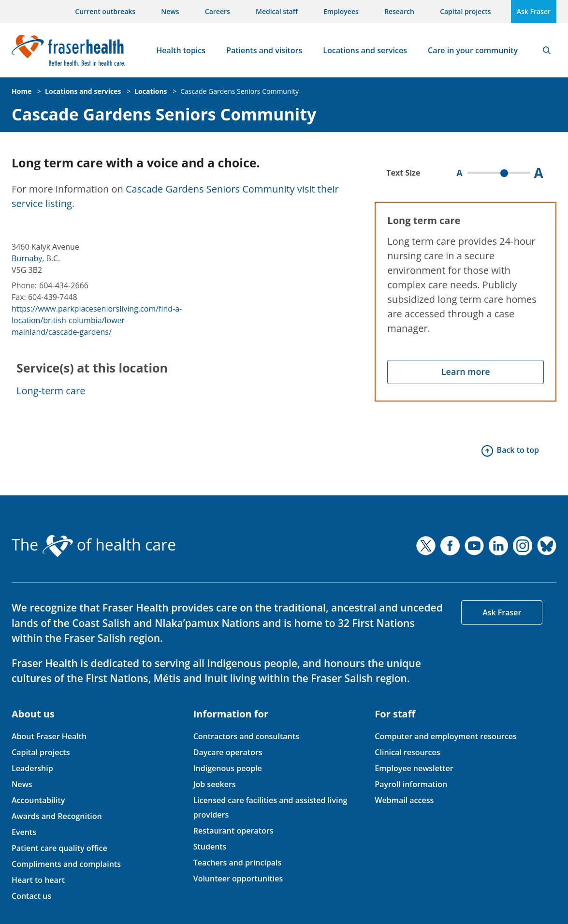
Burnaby (27, 258)
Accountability (38, 800)
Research (399, 11)
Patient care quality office (59, 848)
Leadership (32, 768)
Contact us (31, 896)
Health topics (181, 50)
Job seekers (215, 784)
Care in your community (473, 50)
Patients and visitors (264, 50)
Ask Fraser (534, 11)
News (170, 11)
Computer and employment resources (446, 736)
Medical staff (277, 11)
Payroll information (411, 784)
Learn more (466, 372)
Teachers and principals (238, 863)
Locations (151, 91)
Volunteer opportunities (238, 879)
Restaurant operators (233, 831)
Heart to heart (38, 880)
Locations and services (365, 50)
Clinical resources (407, 752)
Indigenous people (228, 768)
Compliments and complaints (66, 864)
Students (210, 847)
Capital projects (465, 11)
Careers (218, 11)
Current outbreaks (105, 11)
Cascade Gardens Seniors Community (240, 91)
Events (24, 832)
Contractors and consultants (246, 736)
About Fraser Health (49, 736)
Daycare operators (228, 752)
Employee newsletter (414, 768)
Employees (341, 11)
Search (547, 50)
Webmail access (404, 800)
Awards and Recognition (57, 816)
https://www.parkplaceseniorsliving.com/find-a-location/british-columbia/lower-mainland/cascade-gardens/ (97, 320)
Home (22, 91)
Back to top (518, 450)
